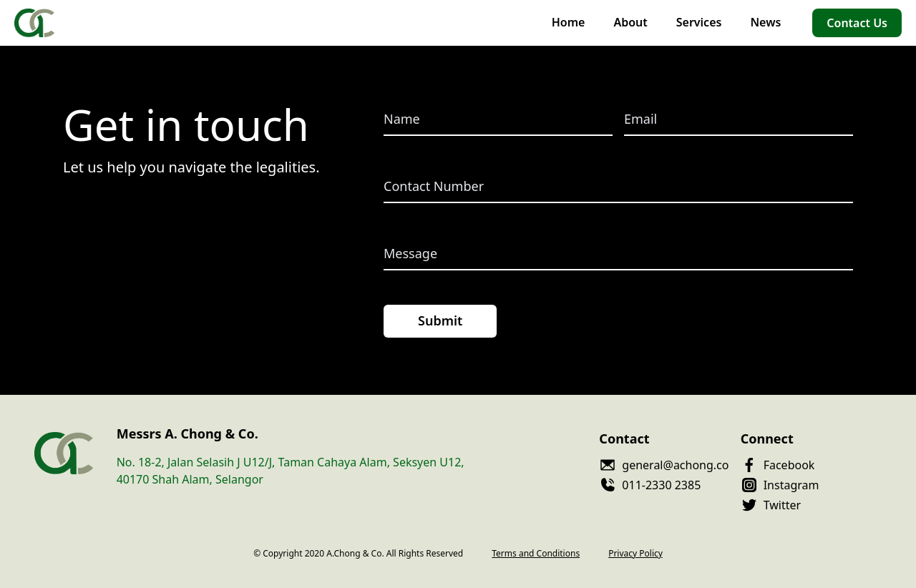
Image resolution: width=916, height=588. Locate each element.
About (630, 22)
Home (569, 22)
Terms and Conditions (536, 554)
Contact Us (857, 23)
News (765, 22)
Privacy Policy (635, 554)
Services (699, 22)
